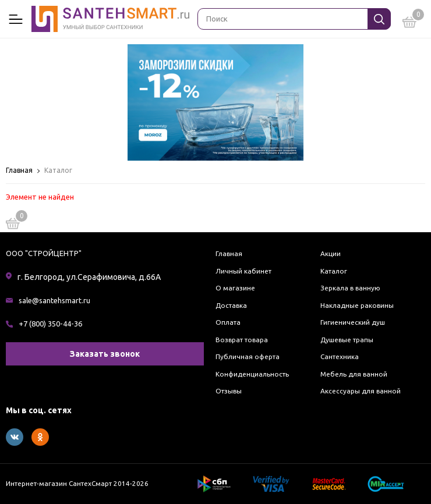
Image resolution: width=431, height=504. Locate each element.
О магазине (235, 288)
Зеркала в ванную (350, 288)
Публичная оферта (248, 356)
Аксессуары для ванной (361, 391)
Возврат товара (242, 340)
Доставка (231, 305)
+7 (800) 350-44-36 (50, 324)
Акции (331, 253)
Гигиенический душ (353, 322)
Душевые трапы (347, 340)
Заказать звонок (105, 354)
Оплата (228, 322)
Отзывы (229, 391)
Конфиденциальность (252, 374)
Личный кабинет (243, 271)
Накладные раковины (357, 305)
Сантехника (340, 356)
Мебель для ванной (354, 374)
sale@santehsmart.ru (54, 300)
